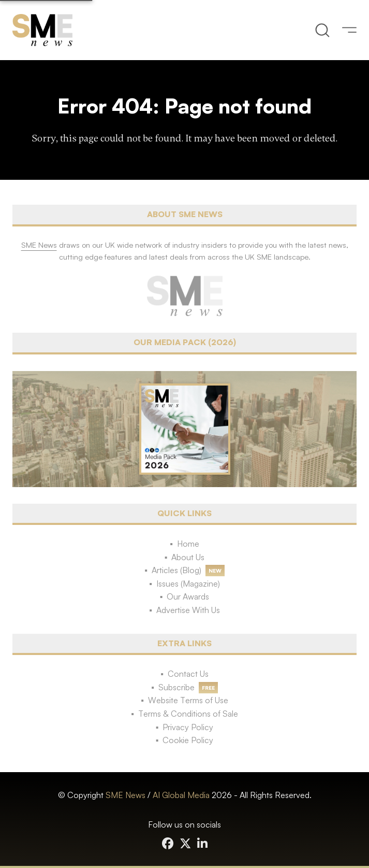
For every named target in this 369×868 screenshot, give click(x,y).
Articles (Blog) (176, 570)
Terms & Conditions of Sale (188, 714)
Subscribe (176, 687)
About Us (188, 557)
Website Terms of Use (188, 700)
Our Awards (188, 596)
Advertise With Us (188, 610)
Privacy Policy (188, 727)
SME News (126, 795)
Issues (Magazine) (188, 584)
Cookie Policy (188, 740)
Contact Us (188, 674)
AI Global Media (181, 795)
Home (188, 544)
